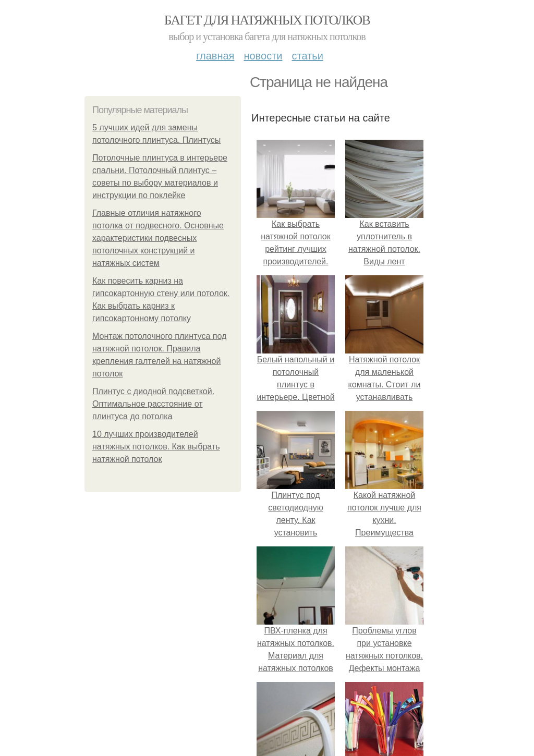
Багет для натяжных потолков (267, 20)
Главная (215, 56)
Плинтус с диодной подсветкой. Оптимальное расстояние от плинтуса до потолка (153, 404)
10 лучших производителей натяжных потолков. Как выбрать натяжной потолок (156, 447)
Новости (263, 56)
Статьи (307, 56)
